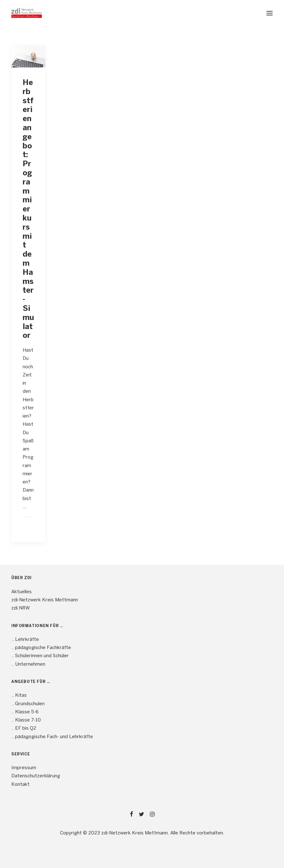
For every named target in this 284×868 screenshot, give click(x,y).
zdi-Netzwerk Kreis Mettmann (45, 600)
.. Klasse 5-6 (25, 712)
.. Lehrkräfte (25, 640)
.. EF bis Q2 (24, 728)
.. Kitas (19, 695)
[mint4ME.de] (27, 13)
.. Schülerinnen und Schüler (40, 656)
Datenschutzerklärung (36, 776)
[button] (270, 13)
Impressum (24, 768)
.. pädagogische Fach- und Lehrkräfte (52, 737)
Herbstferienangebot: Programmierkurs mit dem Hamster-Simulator (28, 209)
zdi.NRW (21, 608)
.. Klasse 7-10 (26, 720)
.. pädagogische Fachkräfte (41, 648)
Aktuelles (22, 592)
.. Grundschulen (28, 704)
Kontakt (20, 785)
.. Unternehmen (28, 664)
